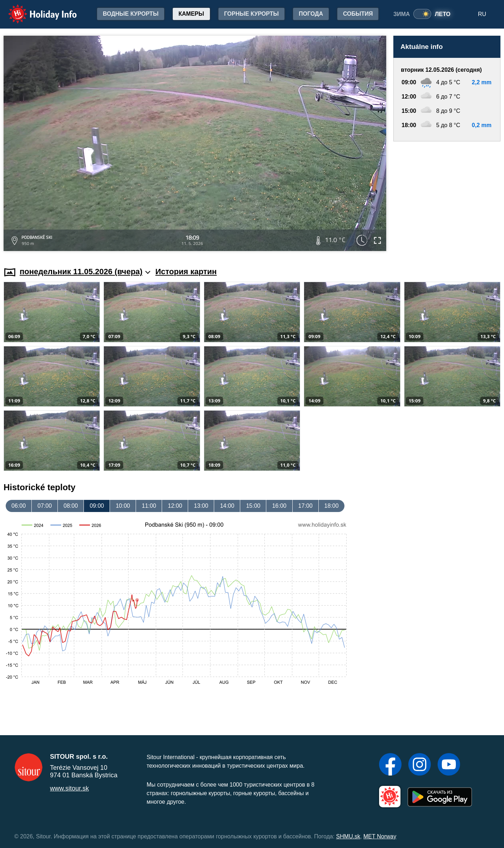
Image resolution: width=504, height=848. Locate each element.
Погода (311, 14)
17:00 (306, 506)
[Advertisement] (447, 197)
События (358, 14)
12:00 (175, 506)
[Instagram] (420, 765)
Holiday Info (36, 9)
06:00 (19, 506)
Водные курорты (131, 14)
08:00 (71, 506)
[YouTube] (449, 765)
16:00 (279, 506)
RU (482, 14)
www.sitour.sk (69, 788)
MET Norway (380, 836)
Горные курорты (251, 14)
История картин (186, 272)
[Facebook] (390, 765)
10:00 (123, 506)
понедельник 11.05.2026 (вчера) (85, 272)
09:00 (97, 506)
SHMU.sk (348, 836)
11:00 (149, 506)
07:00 (45, 506)
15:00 (253, 506)
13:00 (201, 506)
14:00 (227, 506)
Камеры (191, 14)
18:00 (332, 506)
